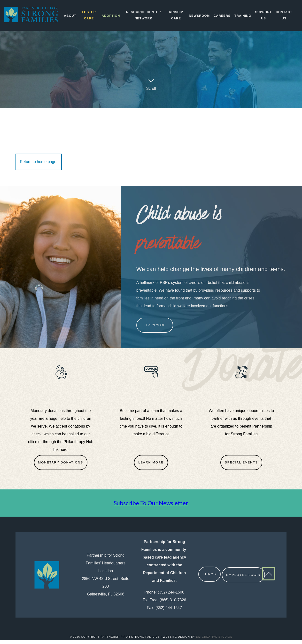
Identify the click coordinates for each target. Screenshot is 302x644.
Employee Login (244, 578)
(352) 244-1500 (171, 596)
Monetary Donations (61, 466)
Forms (209, 578)
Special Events (241, 466)
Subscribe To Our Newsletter (151, 507)
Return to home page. (39, 165)
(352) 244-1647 (169, 611)
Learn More (155, 329)
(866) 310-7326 (173, 604)
